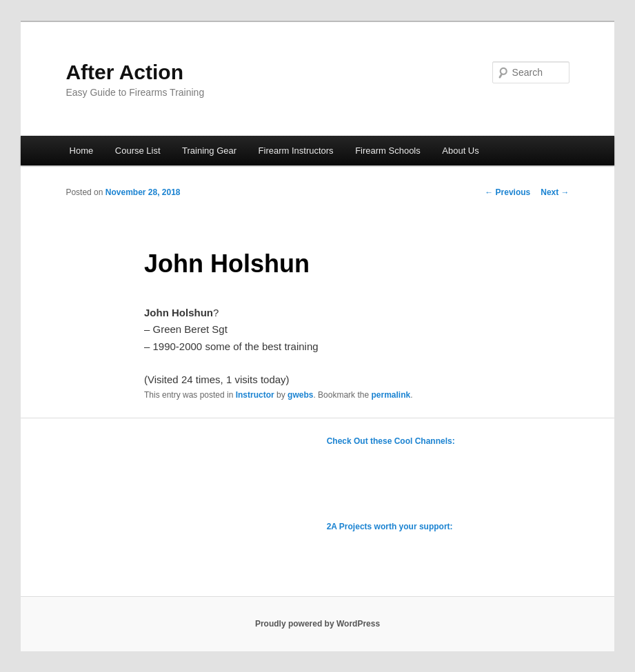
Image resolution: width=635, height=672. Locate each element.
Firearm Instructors (296, 151)
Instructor (255, 395)
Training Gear (209, 151)
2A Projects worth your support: (390, 527)
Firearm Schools (388, 151)
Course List (138, 151)
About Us (460, 151)
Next (555, 192)
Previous (507, 192)
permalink (391, 395)
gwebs (300, 395)
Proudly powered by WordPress (317, 624)
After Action (124, 72)
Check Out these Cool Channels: (391, 441)
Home (82, 151)
